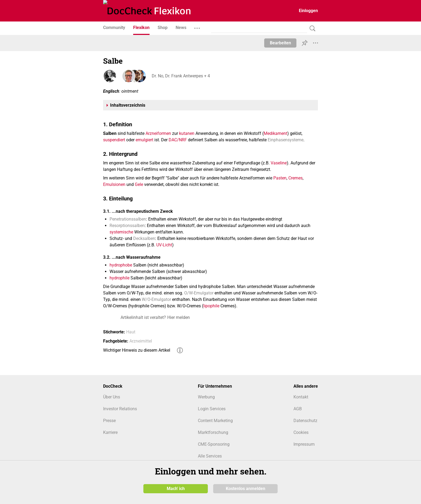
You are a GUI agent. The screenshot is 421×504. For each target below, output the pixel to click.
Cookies (301, 432)
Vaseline (279, 163)
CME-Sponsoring (214, 444)
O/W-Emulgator (199, 293)
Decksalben (144, 238)
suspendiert (114, 140)
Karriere (110, 432)
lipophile (211, 306)
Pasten (280, 178)
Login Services (212, 409)
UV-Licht (164, 245)
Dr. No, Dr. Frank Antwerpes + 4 (181, 76)
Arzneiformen (158, 133)
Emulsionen (114, 184)
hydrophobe (121, 265)
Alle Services (210, 456)
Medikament (275, 133)
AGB (298, 409)
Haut (131, 332)
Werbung (206, 397)
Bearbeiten (280, 43)
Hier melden (179, 317)
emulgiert (144, 140)
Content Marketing (215, 421)
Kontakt (301, 397)
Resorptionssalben (127, 226)
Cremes (295, 178)
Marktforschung (213, 432)
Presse (109, 421)
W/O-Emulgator (156, 299)
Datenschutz (305, 421)
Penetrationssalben (128, 219)
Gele (139, 184)
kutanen (187, 133)
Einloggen (308, 11)
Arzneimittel (141, 341)
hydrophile (119, 278)
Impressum (304, 444)
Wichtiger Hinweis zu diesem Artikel (137, 350)
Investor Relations (120, 409)
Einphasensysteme (286, 140)
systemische (121, 232)
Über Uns (112, 397)
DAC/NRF (178, 140)
